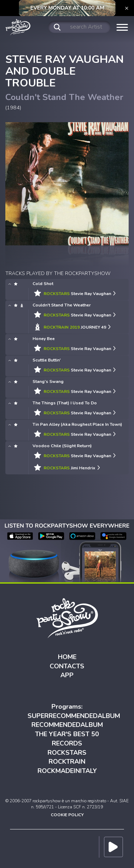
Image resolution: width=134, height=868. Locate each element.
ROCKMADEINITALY (67, 771)
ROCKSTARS (67, 753)
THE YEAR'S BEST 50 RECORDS (67, 739)
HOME (67, 657)
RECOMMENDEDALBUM (67, 725)
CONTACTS (67, 666)
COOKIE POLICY (67, 815)
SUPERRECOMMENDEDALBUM (74, 716)
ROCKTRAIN (67, 762)
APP (67, 675)
